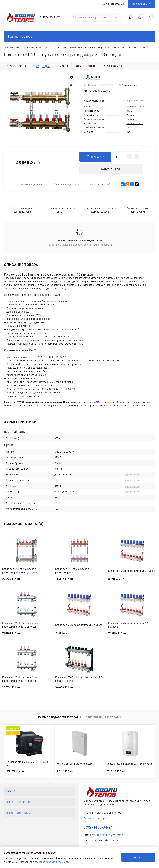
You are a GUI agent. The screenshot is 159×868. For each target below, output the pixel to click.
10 (128, 128)
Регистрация (117, 4)
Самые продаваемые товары (60, 717)
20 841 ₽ (26, 636)
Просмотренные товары (103, 717)
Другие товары (132, 475)
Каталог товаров (79, 36)
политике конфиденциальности (52, 862)
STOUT (130, 111)
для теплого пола (135, 123)
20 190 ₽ (116, 771)
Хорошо (138, 858)
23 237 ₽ (26, 581)
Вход (104, 4)
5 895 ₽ (132, 581)
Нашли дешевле (31, 184)
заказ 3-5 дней (100, 184)
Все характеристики (133, 101)
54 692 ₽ (79, 690)
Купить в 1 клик (111, 169)
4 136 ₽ (65, 771)
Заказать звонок (142, 4)
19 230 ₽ (26, 690)
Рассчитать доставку (66, 184)
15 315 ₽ (79, 581)
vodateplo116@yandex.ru (109, 835)
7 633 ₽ (79, 636)
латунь (130, 132)
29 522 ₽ (15, 771)
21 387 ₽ (132, 636)
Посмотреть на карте (95, 818)
